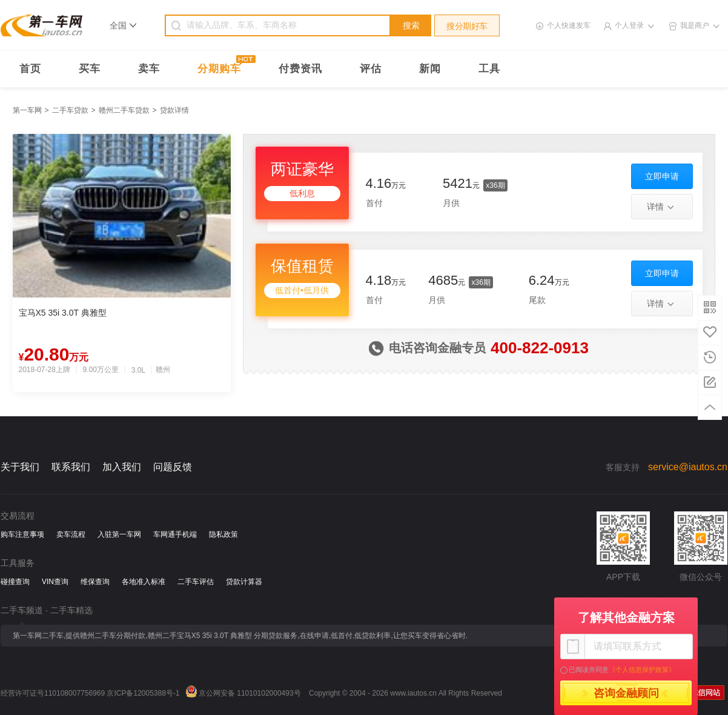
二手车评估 (196, 582)
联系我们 (71, 467)
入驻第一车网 (119, 534)
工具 (489, 69)
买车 (90, 69)
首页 (30, 69)
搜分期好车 (467, 26)
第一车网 (27, 110)
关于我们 (20, 467)
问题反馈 (173, 467)
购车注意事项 (22, 534)
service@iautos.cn (688, 467)
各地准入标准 (144, 582)
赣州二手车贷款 (124, 110)
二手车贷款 (70, 110)
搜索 (411, 25)
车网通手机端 (175, 534)
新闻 (430, 69)
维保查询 (95, 582)
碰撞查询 (15, 582)
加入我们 (122, 467)
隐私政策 (223, 534)
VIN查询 (55, 582)
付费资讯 (300, 69)
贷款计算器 (244, 582)
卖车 (149, 69)
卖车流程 (71, 534)
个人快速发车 (569, 25)
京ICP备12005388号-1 (143, 693)
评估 (371, 69)
